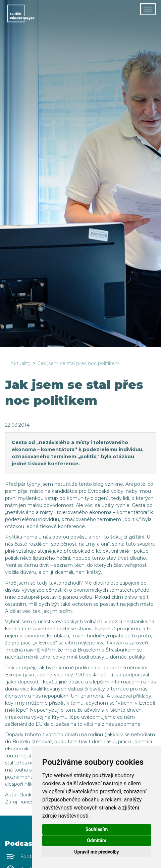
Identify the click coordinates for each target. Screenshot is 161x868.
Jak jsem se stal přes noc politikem (79, 363)
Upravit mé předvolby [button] (96, 852)
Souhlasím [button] (97, 829)
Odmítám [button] (97, 840)
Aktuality (21, 363)
